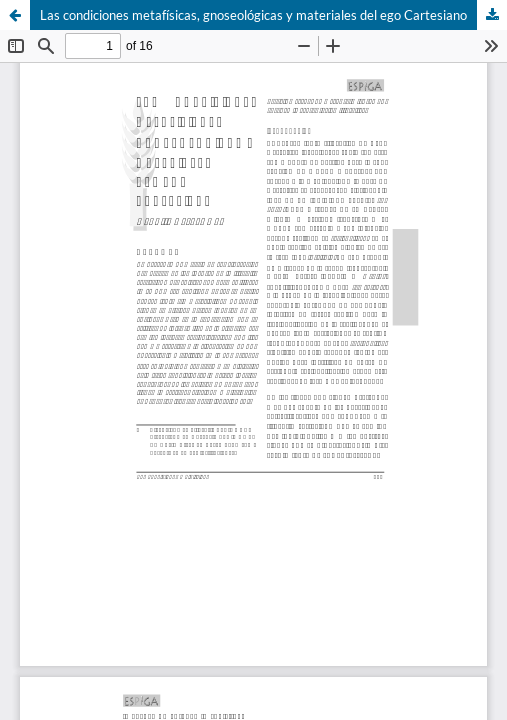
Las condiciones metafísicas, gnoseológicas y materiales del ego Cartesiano (253, 15)
